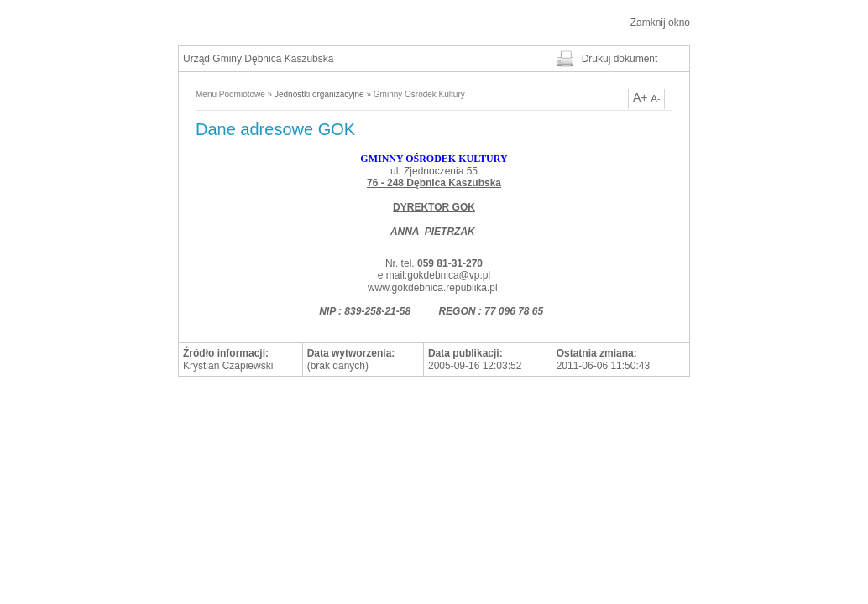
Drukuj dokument (620, 59)
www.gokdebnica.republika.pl (433, 288)
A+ (641, 97)
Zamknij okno (660, 23)
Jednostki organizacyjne (319, 94)
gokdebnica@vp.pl (449, 275)
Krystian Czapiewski (228, 366)
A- (655, 98)
